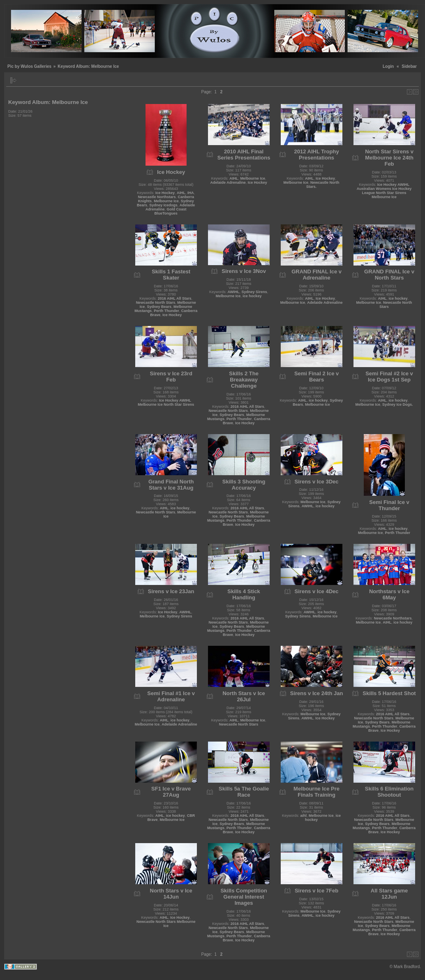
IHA (191, 193)
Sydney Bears (159, 307)
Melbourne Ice (166, 201)
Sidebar (409, 66)
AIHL (181, 193)
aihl (304, 816)
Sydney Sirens (254, 292)
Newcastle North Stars (156, 303)
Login (388, 66)
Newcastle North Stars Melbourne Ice (166, 924)
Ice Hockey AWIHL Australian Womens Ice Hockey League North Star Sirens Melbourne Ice (384, 191)
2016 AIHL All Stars (175, 298)
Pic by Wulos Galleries (29, 66)
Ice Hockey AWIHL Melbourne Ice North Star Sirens (166, 402)
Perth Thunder (166, 311)
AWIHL (234, 292)
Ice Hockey (165, 193)
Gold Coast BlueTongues (170, 211)
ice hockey (252, 296)
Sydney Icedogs (163, 205)
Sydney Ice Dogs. (398, 404)
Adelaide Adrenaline (228, 183)
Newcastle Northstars (157, 197)
